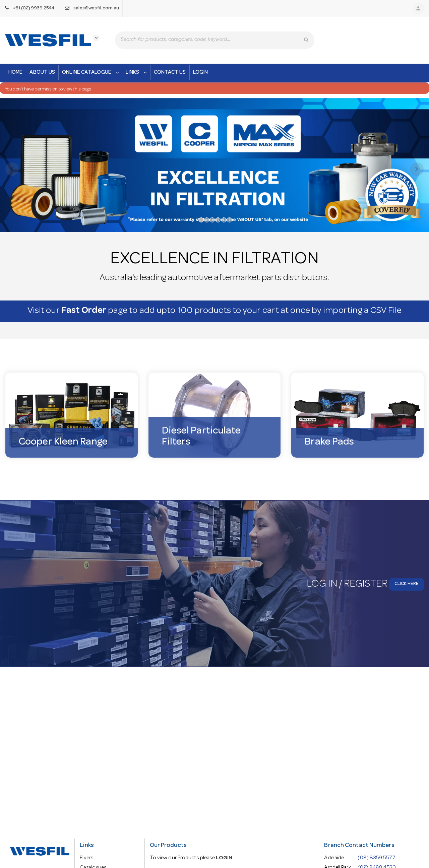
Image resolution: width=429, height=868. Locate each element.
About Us (42, 73)
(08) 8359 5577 (376, 858)
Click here (407, 586)
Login (201, 73)
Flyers (87, 858)
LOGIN (224, 858)
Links (137, 73)
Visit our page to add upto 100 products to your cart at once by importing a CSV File (215, 313)
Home (15, 73)
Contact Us (170, 73)
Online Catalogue (91, 73)
